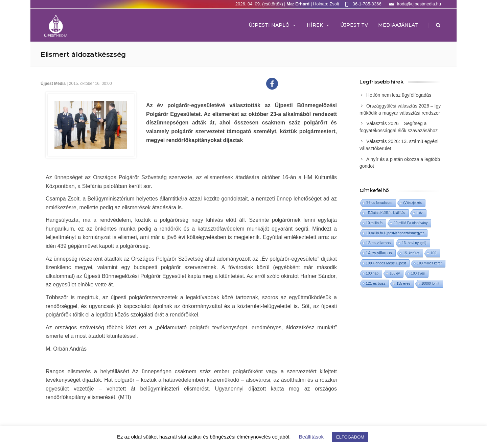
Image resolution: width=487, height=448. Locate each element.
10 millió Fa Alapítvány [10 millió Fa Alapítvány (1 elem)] (411, 223)
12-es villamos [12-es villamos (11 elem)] (378, 243)
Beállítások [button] (311, 437)
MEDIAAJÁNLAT (398, 25)
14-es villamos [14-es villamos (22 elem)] (379, 253)
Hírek (318, 25)
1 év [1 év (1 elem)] (420, 213)
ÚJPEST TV (354, 25)
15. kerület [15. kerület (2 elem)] (411, 253)
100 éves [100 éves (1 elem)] (418, 273)
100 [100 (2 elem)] (433, 253)
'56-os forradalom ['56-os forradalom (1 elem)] (379, 203)
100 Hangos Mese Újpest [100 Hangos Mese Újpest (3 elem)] (386, 263)
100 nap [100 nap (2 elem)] (372, 273)
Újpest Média (53, 84)
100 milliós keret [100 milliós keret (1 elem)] (429, 263)
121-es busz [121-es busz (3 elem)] (376, 283)
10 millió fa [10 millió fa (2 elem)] (374, 223)
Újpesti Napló (273, 25)
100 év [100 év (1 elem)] (395, 273)
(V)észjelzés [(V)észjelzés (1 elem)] (413, 203)
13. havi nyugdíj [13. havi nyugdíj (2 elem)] (414, 243)
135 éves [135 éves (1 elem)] (403, 284)
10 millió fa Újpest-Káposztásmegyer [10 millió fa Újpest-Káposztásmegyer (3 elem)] (395, 233)
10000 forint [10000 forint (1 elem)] (430, 284)
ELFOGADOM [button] (350, 437)
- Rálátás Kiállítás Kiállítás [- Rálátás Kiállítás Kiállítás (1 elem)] (386, 213)
